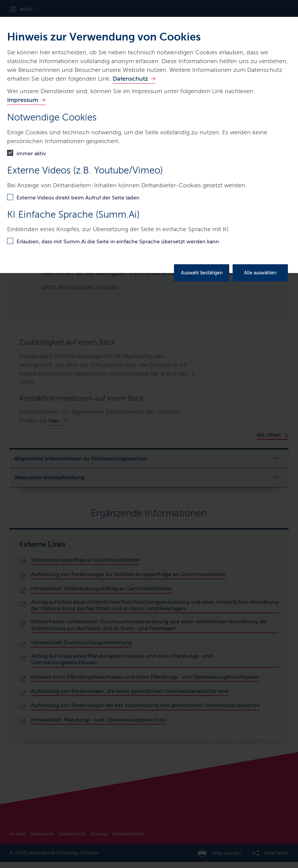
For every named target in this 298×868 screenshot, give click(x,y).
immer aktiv (31, 153)
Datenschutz (130, 79)
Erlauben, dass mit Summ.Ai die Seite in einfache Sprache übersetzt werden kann (118, 241)
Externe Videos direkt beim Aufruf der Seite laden (78, 198)
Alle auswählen (260, 273)
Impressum (23, 100)
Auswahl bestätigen (202, 273)
